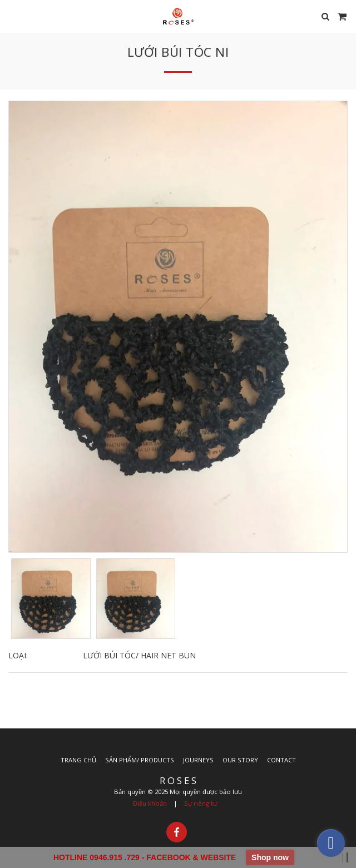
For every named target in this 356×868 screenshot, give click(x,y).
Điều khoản (150, 803)
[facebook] (331, 843)
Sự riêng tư (201, 803)
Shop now (270, 857)
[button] (12, 16)
